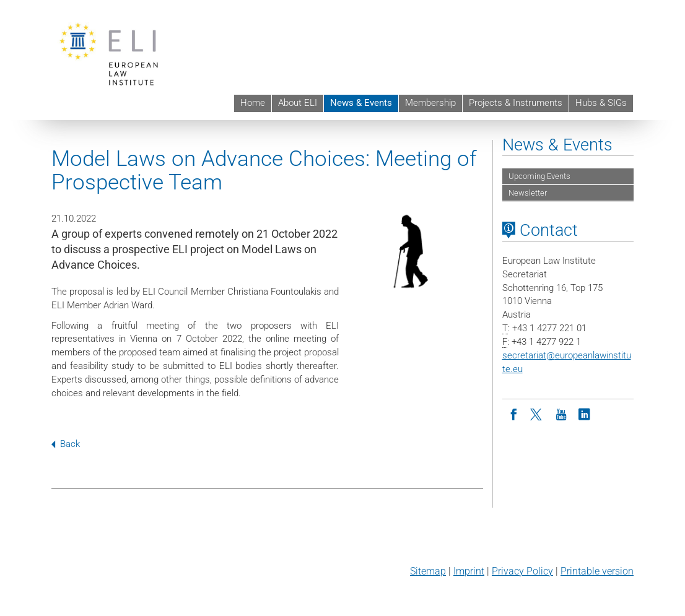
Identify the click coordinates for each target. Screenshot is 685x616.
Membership (430, 103)
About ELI (298, 103)
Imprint (469, 571)
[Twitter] (538, 414)
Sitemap (428, 571)
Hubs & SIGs (601, 103)
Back (66, 444)
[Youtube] (561, 414)
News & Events (361, 103)
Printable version (597, 571)
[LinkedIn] (585, 414)
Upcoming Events (539, 176)
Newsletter (528, 193)
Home (253, 103)
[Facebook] (514, 414)
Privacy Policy (522, 571)
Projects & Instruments (516, 103)
